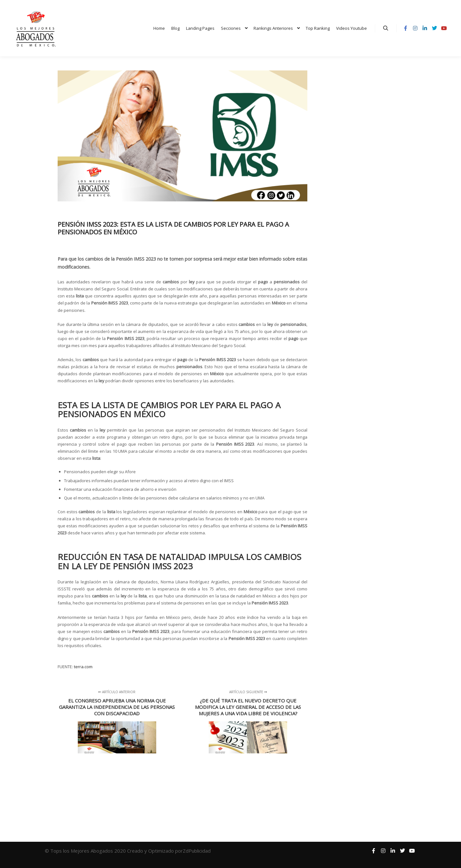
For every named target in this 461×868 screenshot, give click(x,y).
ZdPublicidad (197, 851)
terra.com (83, 667)
